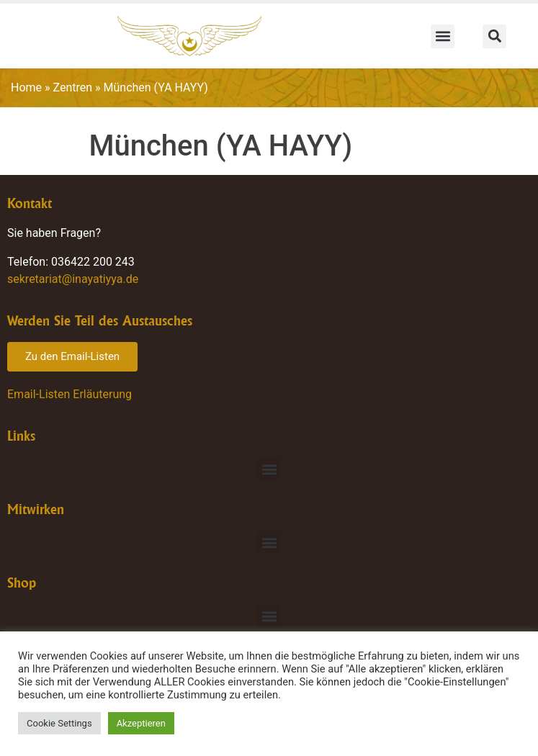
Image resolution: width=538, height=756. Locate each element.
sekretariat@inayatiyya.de (73, 279)
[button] (443, 36)
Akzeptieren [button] (141, 723)
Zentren (73, 87)
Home (26, 87)
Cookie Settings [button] (59, 723)
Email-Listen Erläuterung (70, 394)
